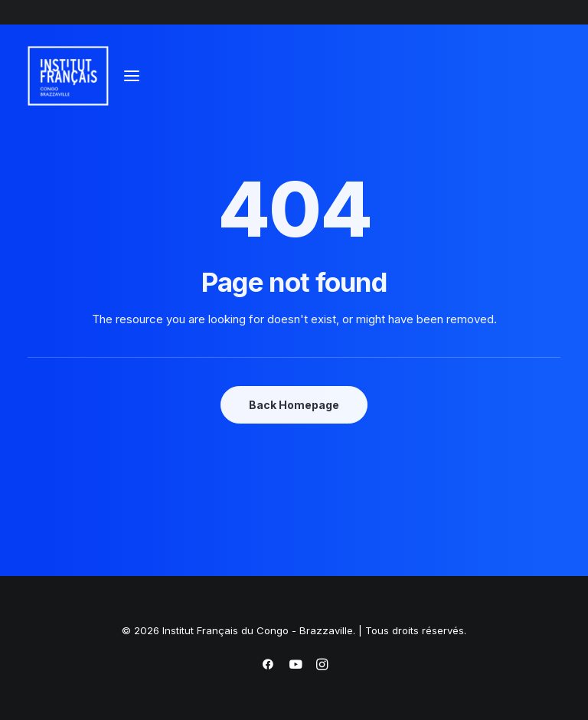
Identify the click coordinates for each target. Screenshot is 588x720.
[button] (132, 76)
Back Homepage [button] (294, 405)
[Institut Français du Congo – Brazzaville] (83, 76)
